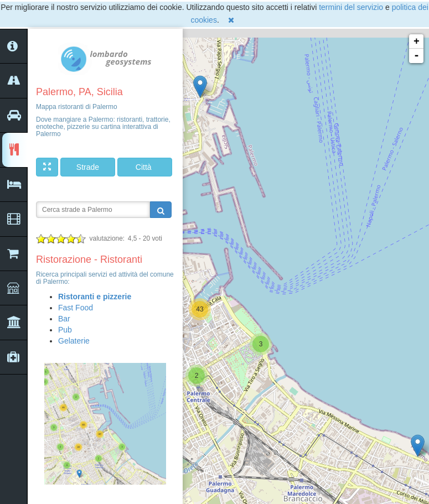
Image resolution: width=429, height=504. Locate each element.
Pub (65, 330)
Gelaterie (74, 341)
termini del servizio (351, 7)
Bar (64, 319)
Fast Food (76, 308)
